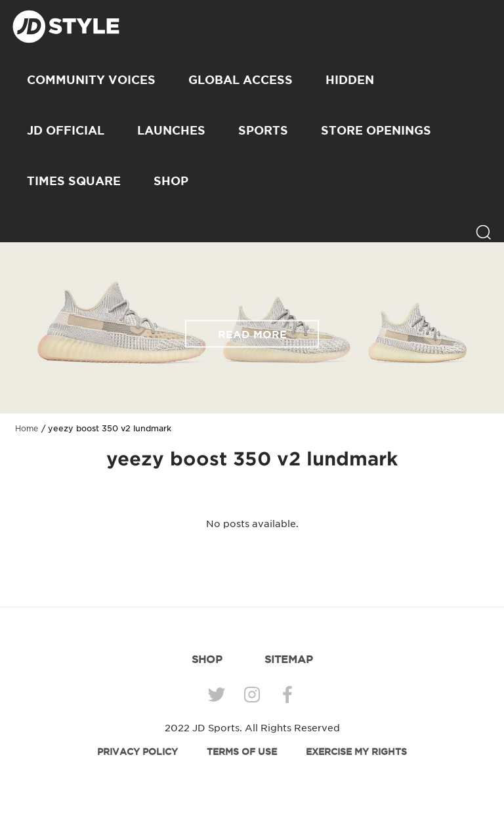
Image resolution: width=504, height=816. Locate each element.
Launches (171, 130)
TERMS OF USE (242, 752)
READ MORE (252, 334)
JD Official (66, 130)
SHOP (171, 181)
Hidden (350, 79)
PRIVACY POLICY (137, 752)
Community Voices (91, 79)
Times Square (74, 181)
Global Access (241, 79)
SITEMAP (289, 659)
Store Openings (376, 130)
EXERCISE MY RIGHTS (356, 752)
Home (27, 429)
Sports (263, 130)
